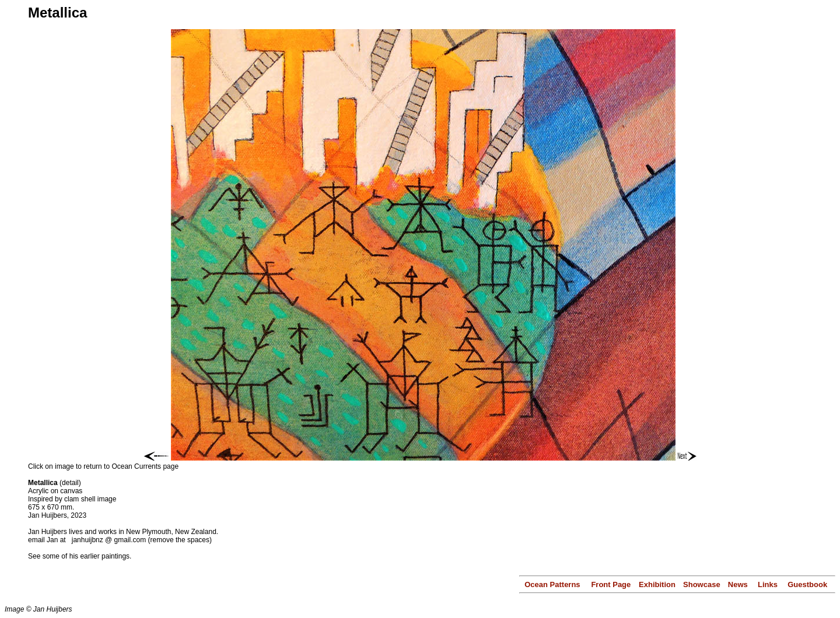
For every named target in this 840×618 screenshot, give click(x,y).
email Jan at (48, 540)
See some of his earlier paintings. (80, 556)
